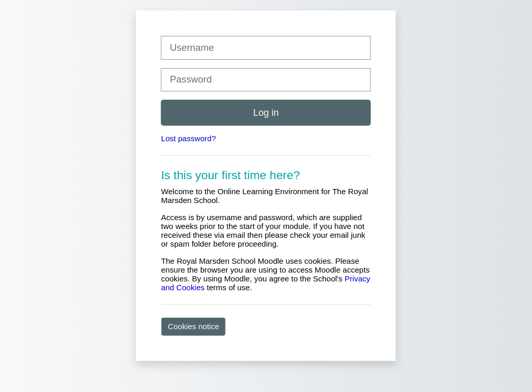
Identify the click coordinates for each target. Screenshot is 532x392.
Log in (266, 113)
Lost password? (189, 138)
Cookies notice (194, 326)
